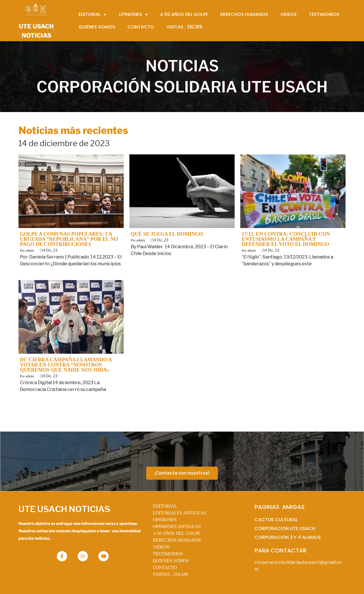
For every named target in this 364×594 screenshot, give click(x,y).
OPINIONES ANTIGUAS (177, 526)
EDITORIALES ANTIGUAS (180, 513)
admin (30, 251)
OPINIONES (165, 520)
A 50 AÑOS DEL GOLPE (176, 533)
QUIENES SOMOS (171, 561)
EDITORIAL (165, 506)
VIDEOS (161, 547)
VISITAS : (170, 574)
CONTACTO (165, 567)
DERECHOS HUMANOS (177, 540)
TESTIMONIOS (168, 554)
